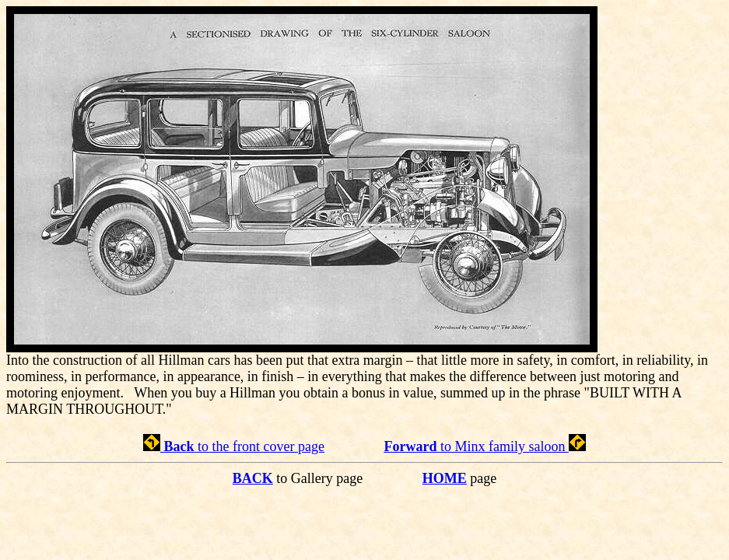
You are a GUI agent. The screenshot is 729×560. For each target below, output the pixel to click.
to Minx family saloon (484, 446)
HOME (445, 478)
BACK (253, 478)
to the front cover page (234, 446)
